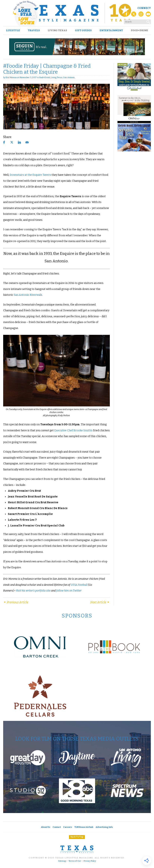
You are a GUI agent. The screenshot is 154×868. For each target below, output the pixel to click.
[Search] (148, 21)
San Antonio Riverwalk (28, 295)
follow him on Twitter (69, 591)
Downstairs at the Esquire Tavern (30, 175)
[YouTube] (148, 15)
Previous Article (16, 602)
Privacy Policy (90, 861)
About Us (46, 827)
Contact (57, 827)
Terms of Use (75, 861)
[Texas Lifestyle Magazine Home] (77, 13)
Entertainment (111, 30)
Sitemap (62, 861)
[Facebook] (126, 15)
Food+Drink (140, 30)
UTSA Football (79, 585)
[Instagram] (141, 15)
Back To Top (77, 837)
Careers (68, 827)
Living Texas (57, 30)
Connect (144, 8)
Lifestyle (13, 30)
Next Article (100, 602)
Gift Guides (83, 30)
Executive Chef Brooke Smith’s (73, 430)
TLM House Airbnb (84, 827)
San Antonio (69, 77)
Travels (34, 30)
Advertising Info (104, 827)
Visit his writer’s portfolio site (33, 591)
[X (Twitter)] (134, 15)
